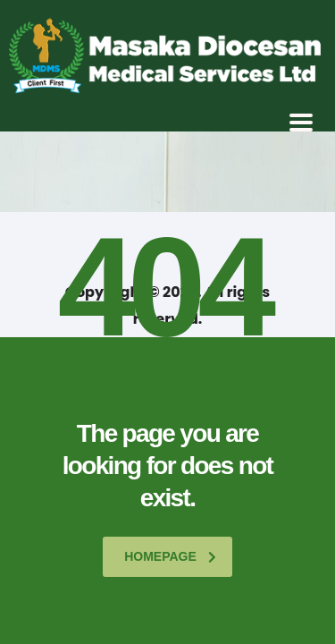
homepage (170, 556)
